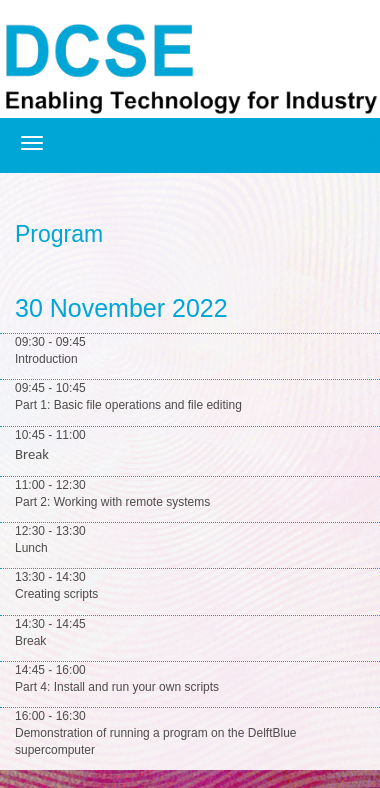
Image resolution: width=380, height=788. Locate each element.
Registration (342, 140)
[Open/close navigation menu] (32, 143)
